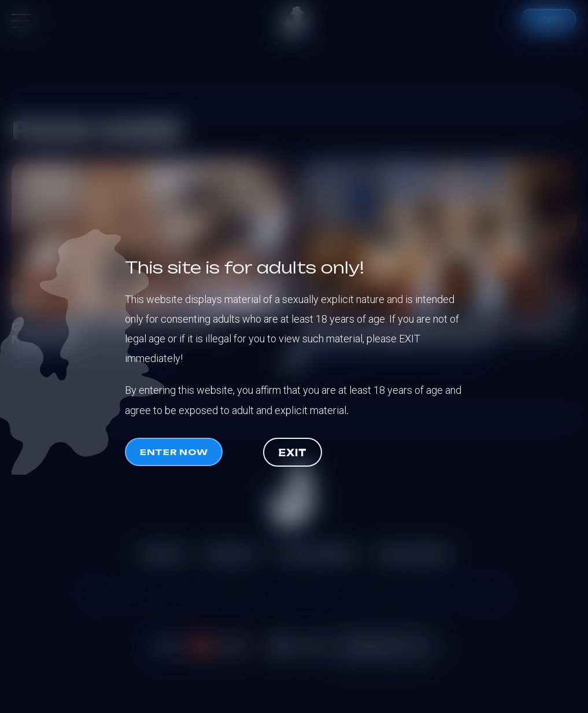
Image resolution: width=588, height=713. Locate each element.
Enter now (174, 452)
